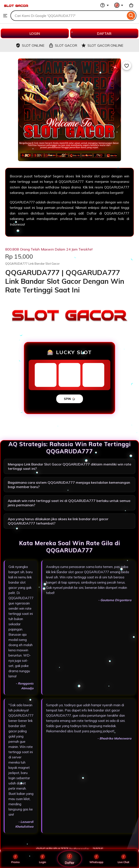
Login (43, 859)
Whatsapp (96, 859)
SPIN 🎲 (70, 399)
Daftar (69, 859)
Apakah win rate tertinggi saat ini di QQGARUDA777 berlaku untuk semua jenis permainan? (69, 503)
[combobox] (68, 16)
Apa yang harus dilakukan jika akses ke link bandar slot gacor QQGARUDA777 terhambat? (58, 521)
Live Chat (123, 859)
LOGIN (35, 33)
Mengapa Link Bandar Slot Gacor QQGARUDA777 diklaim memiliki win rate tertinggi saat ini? (69, 466)
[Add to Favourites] (127, 66)
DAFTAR (104, 33)
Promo (16, 859)
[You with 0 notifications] (119, 5)
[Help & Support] (104, 5)
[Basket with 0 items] (131, 5)
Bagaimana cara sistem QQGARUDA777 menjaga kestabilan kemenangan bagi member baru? (69, 485)
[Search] (131, 16)
